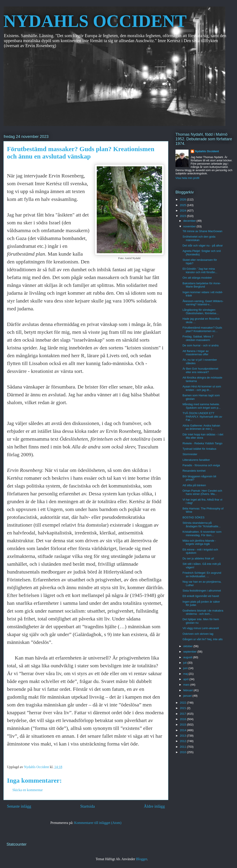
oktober (188, 646)
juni (186, 668)
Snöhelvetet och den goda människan (199, 238)
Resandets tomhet (194, 471)
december (190, 221)
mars (187, 685)
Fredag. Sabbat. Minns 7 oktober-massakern (198, 338)
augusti (188, 657)
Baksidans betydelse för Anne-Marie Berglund (202, 285)
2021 (183, 708)
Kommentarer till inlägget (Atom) (98, 823)
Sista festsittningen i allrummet (202, 591)
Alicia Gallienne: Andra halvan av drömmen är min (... (201, 427)
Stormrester (190, 454)
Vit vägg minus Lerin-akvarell (201, 628)
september (190, 652)
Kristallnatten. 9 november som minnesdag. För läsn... (202, 533)
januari (188, 696)
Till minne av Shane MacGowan (202, 231)
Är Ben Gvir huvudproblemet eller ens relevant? (200, 370)
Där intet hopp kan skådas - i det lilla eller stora (203, 436)
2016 (183, 719)
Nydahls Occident (207, 151)
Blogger (142, 859)
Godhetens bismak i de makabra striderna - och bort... (203, 612)
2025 (183, 205)
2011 (183, 747)
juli (185, 663)
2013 (183, 736)
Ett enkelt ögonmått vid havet (201, 596)
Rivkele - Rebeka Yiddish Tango (202, 443)
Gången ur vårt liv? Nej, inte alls (202, 639)
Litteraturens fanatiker (196, 460)
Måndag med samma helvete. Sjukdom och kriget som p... (201, 406)
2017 (183, 714)
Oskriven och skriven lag (198, 634)
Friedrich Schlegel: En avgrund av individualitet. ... (202, 575)
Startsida (88, 806)
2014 (183, 730)
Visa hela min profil (187, 178)
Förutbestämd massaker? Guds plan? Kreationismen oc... (202, 329)
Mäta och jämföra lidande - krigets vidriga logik (199, 542)
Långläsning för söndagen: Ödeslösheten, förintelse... (200, 312)
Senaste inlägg (19, 806)
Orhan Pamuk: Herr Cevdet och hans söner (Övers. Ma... (202, 492)
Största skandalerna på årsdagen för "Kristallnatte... (201, 525)
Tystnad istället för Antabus (199, 449)
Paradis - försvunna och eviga (201, 465)
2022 (183, 703)
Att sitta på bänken (194, 485)
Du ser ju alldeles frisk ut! (198, 558)
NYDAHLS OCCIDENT (95, 21)
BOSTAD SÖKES (193, 517)
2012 (183, 741)
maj (186, 674)
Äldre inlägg (154, 806)
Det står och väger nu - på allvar (203, 246)
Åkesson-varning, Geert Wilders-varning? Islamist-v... (203, 303)
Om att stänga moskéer (197, 278)
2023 (183, 216)
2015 (183, 725)
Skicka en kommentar (28, 790)
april (186, 679)
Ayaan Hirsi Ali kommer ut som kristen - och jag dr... (202, 388)
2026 (183, 199)
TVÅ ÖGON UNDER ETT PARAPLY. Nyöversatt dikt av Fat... (202, 417)
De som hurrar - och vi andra (200, 345)
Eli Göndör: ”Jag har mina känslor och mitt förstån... (200, 270)
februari (189, 690)
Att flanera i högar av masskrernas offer (195, 353)
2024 (183, 211)
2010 (183, 752)
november (190, 226)
